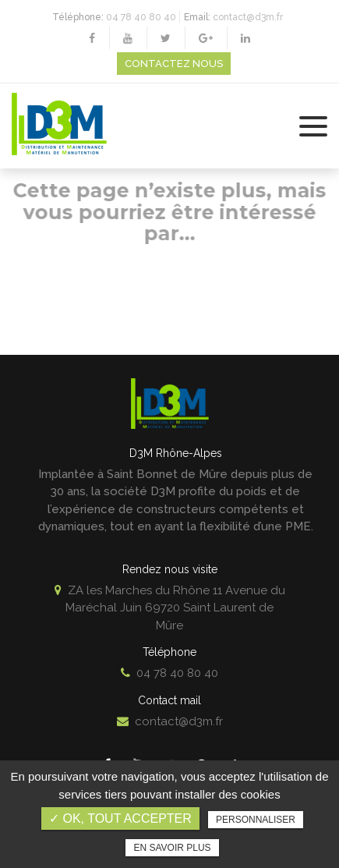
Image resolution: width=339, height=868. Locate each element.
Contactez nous (174, 64)
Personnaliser (256, 820)
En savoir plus (172, 848)
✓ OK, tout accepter (120, 818)
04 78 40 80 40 (141, 17)
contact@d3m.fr (248, 17)
